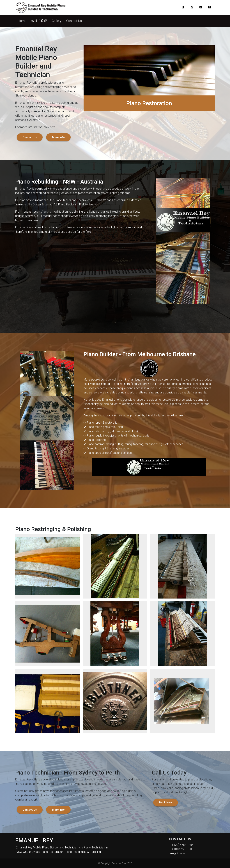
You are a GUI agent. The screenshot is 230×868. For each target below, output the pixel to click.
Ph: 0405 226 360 (181, 849)
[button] (184, 7)
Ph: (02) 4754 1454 (182, 845)
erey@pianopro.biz (182, 853)
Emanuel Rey (119, 863)
